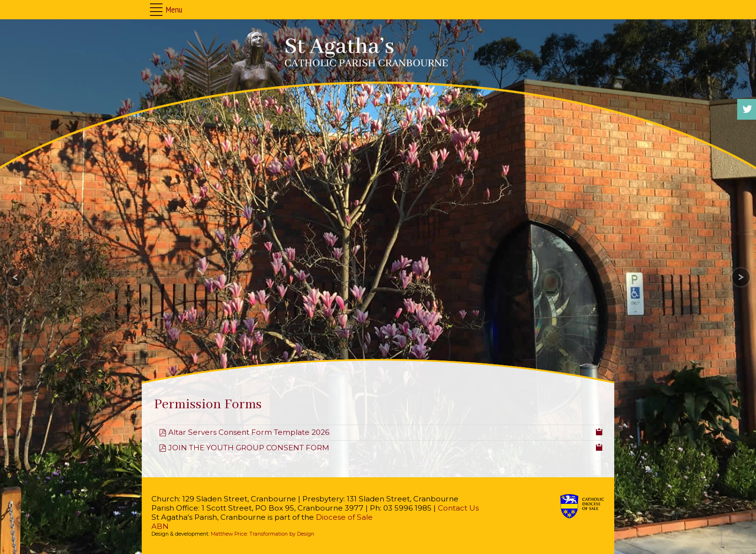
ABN (160, 526)
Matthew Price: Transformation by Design (263, 534)
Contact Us (458, 508)
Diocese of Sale (344, 517)
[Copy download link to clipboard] (600, 431)
